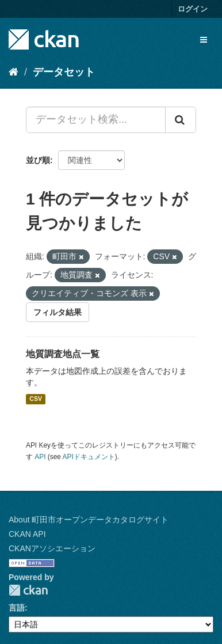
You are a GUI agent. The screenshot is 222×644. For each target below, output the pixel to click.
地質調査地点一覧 (63, 354)
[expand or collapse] (204, 40)
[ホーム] (14, 72)
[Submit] (181, 120)
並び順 (38, 160)
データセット (64, 72)
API (40, 457)
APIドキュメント (89, 457)
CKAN (28, 590)
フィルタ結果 (58, 312)
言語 (17, 608)
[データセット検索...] (96, 120)
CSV (36, 399)
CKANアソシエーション (52, 548)
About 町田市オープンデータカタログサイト (89, 520)
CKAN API (27, 534)
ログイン (193, 9)
